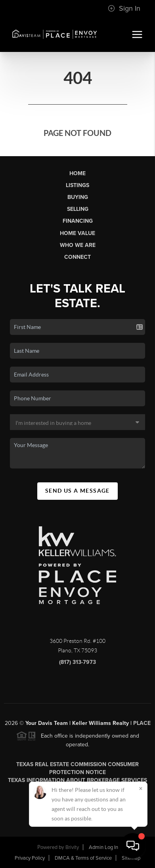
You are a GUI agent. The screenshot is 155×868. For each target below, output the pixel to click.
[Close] (141, 788)
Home (77, 173)
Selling (78, 209)
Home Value (77, 233)
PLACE (142, 726)
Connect (77, 257)
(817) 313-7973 (77, 665)
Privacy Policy (30, 858)
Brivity (72, 847)
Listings (77, 185)
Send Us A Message (77, 491)
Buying (78, 197)
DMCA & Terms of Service (83, 858)
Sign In (124, 8)
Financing (78, 221)
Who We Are (78, 245)
